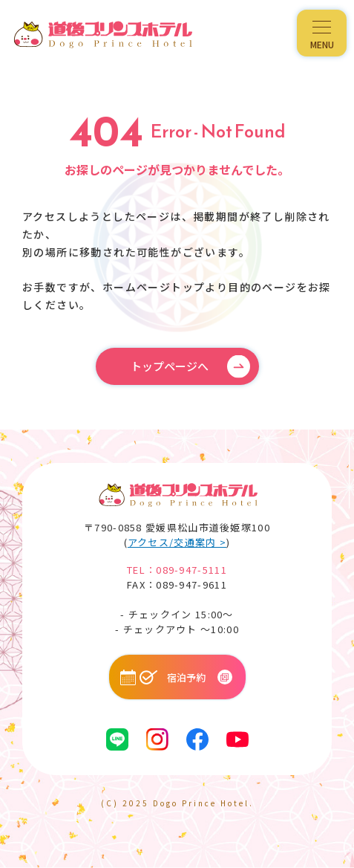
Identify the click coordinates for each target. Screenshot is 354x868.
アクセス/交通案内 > (177, 542)
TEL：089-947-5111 (177, 570)
